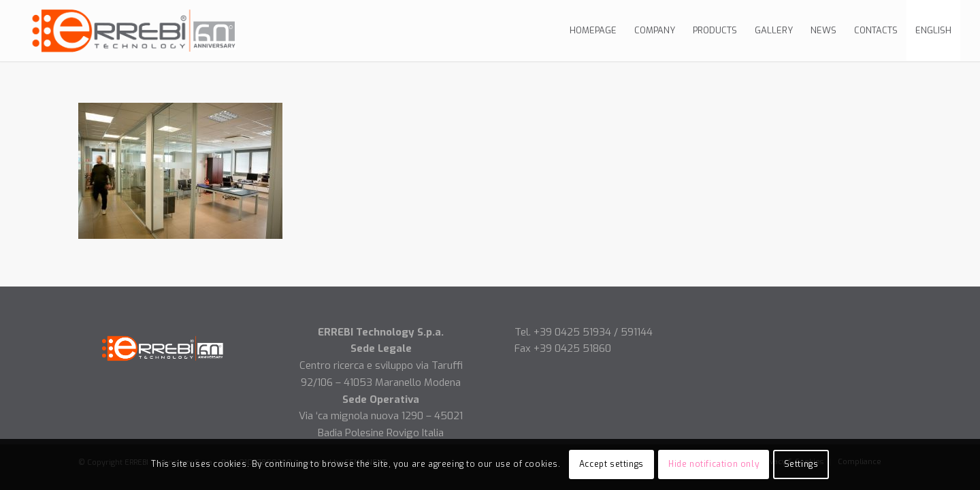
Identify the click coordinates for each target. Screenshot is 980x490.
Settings (801, 464)
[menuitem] (593, 31)
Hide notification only (714, 464)
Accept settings (611, 464)
